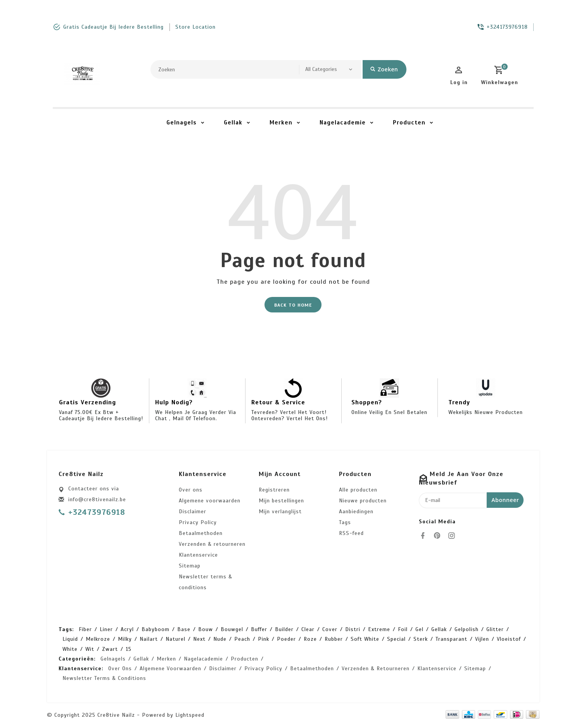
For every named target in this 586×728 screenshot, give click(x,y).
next (199, 639)
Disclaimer (193, 511)
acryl (127, 629)
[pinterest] (439, 536)
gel (419, 629)
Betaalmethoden (201, 533)
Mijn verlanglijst (280, 511)
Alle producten (358, 490)
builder (284, 629)
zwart (110, 649)
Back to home (293, 305)
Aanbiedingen (356, 511)
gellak (439, 629)
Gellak (233, 122)
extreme (379, 629)
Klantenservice (198, 555)
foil (403, 629)
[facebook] (425, 536)
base (184, 629)
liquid (70, 639)
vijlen (482, 639)
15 (129, 649)
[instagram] (454, 536)
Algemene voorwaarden (210, 501)
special (396, 639)
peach (242, 639)
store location (195, 27)
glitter (495, 629)
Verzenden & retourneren (212, 544)
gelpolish (467, 629)
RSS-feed (351, 533)
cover (330, 629)
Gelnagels (182, 122)
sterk (421, 639)
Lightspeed (190, 715)
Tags (345, 522)
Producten (409, 122)
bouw (206, 629)
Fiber (85, 629)
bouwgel (232, 629)
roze (310, 639)
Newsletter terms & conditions (206, 582)
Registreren (274, 490)
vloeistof (509, 639)
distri (353, 629)
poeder (286, 639)
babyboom (156, 629)
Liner (106, 629)
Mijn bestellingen (281, 501)
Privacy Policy (198, 522)
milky (125, 639)
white (70, 649)
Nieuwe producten (363, 501)
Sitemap (190, 566)
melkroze (98, 639)
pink (264, 639)
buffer (259, 629)
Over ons (191, 490)
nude (220, 639)
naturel (175, 639)
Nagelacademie (343, 122)
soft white (365, 639)
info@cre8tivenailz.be (97, 499)
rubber (334, 639)
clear (308, 629)
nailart (149, 639)
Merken (281, 122)
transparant (451, 639)
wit (90, 649)
